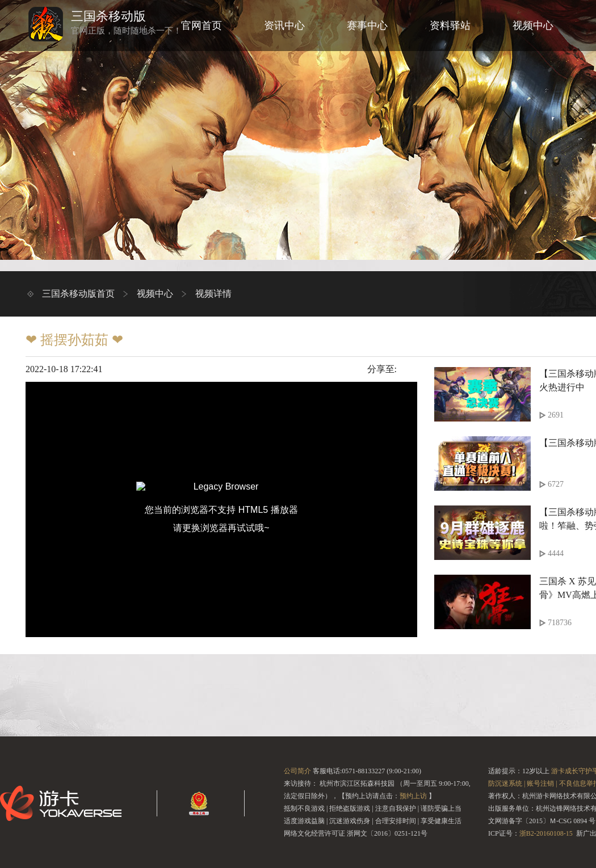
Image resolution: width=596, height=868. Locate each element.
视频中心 (533, 26)
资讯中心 (284, 26)
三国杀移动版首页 (78, 294)
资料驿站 (450, 26)
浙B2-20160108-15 (546, 833)
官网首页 (202, 26)
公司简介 (297, 771)
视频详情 (213, 294)
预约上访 (413, 796)
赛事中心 (367, 26)
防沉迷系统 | (507, 783)
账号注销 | (542, 783)
